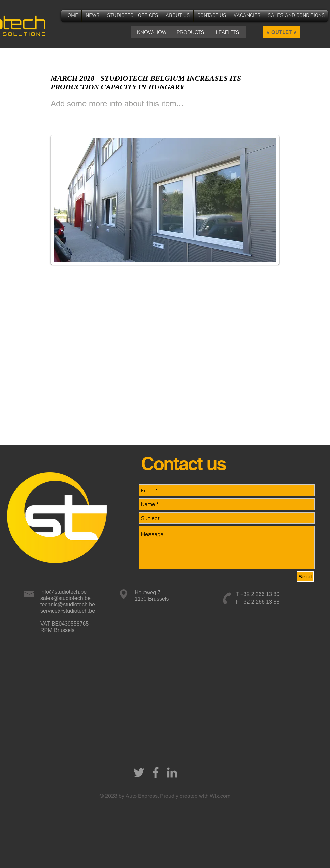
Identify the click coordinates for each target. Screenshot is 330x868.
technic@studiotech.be (68, 605)
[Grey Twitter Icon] (139, 772)
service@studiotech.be (68, 611)
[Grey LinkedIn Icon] (172, 772)
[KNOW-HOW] (152, 32)
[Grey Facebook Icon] (156, 772)
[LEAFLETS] (227, 32)
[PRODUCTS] (190, 32)
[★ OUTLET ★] (281, 32)
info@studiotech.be (63, 592)
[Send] (305, 576)
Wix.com (220, 796)
